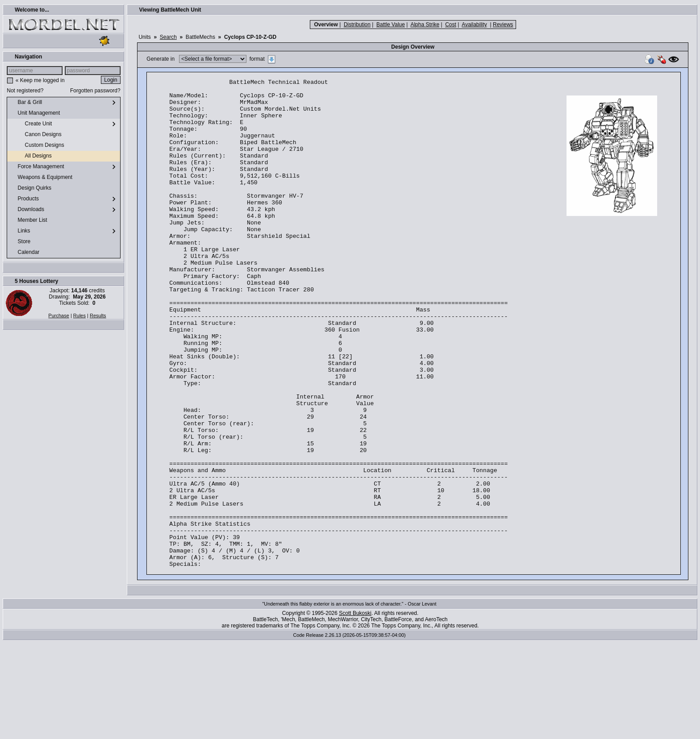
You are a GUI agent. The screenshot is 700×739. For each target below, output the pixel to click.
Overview (326, 25)
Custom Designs (37, 145)
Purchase (58, 316)
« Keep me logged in (40, 80)
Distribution (357, 25)
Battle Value (391, 25)
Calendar (25, 253)
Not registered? (25, 91)
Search (168, 37)
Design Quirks (31, 188)
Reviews (503, 25)
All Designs (31, 156)
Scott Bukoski (355, 711)
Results (98, 316)
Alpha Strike (425, 25)
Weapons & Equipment (42, 178)
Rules (79, 316)
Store (21, 242)
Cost (451, 25)
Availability (474, 25)
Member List (29, 220)
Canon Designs (36, 135)
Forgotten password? (95, 91)
